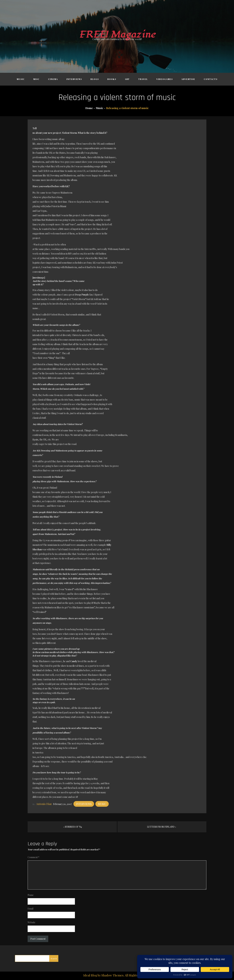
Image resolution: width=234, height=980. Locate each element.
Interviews (74, 79)
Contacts (211, 79)
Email (30, 909)
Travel (143, 79)
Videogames (165, 79)
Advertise (188, 79)
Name (31, 895)
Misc (36, 79)
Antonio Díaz (44, 804)
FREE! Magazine (117, 35)
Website (32, 922)
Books (112, 79)
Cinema (53, 79)
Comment (33, 857)
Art (127, 79)
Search (54, 958)
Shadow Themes (112, 975)
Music (21, 79)
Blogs (95, 79)
